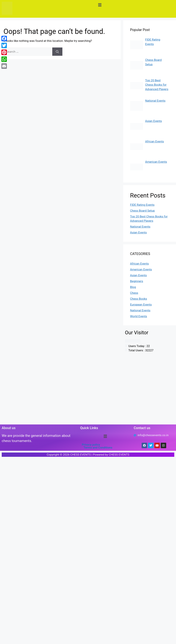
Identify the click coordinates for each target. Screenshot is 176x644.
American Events (141, 269)
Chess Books (139, 299)
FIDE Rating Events (142, 205)
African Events (139, 264)
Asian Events (138, 232)
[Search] (57, 52)
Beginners (137, 281)
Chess (134, 293)
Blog (133, 287)
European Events (141, 305)
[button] (100, 5)
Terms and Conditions (98, 448)
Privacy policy (91, 445)
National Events (140, 227)
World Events (139, 316)
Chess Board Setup (142, 211)
